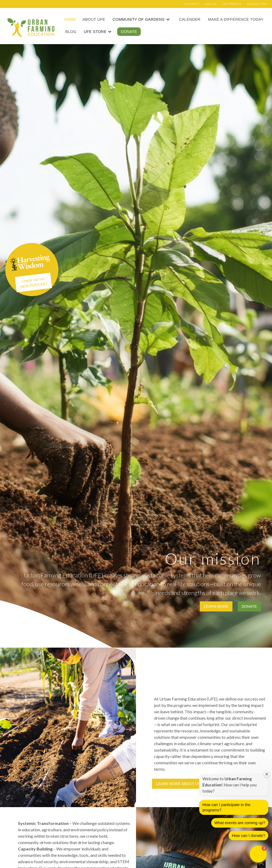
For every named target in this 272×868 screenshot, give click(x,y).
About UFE (94, 19)
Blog (71, 32)
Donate (129, 32)
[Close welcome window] (267, 775)
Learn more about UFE (179, 784)
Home (70, 19)
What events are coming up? (240, 824)
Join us (210, 4)
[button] (144, 19)
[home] (31, 27)
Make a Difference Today (236, 19)
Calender (190, 19)
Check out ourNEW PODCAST (34, 283)
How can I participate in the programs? (226, 808)
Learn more (216, 606)
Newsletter (257, 4)
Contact (191, 4)
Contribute (231, 4)
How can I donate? (248, 836)
